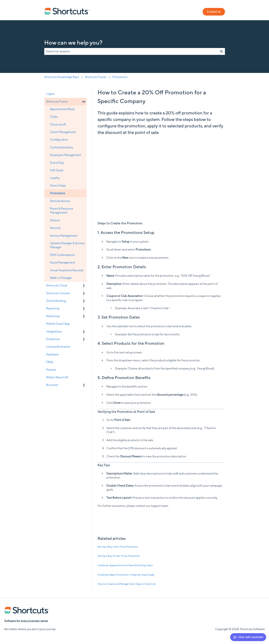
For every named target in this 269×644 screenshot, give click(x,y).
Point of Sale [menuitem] (58, 186)
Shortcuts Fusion (96, 77)
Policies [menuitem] (51, 370)
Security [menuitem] (55, 228)
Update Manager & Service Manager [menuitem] (67, 245)
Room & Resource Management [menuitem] (62, 211)
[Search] (221, 51)
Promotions (120, 77)
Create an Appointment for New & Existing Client (125, 565)
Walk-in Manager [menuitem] (61, 278)
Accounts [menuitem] (52, 385)
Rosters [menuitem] (55, 220)
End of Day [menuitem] (57, 163)
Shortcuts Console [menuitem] (58, 293)
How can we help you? (73, 43)
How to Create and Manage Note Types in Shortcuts (127, 584)
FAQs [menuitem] (50, 362)
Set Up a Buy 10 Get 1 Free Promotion (119, 556)
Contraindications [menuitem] (62, 147)
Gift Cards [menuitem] (57, 170)
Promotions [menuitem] (58, 193)
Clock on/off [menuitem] (58, 124)
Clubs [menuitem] (54, 117)
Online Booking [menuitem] (56, 301)
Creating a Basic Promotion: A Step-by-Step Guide (126, 575)
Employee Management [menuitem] (66, 155)
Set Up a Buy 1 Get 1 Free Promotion (118, 547)
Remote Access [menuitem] (60, 201)
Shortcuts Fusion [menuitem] (57, 102)
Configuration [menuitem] (59, 140)
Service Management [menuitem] (64, 236)
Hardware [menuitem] (52, 354)
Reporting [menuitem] (53, 308)
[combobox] (131, 51)
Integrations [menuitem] (54, 331)
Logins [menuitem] (50, 94)
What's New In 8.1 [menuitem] (57, 377)
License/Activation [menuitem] (58, 347)
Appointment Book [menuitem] (62, 109)
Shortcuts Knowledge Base (62, 77)
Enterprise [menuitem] (53, 339)
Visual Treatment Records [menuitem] (67, 270)
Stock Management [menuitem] (63, 263)
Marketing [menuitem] (53, 316)
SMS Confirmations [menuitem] (63, 255)
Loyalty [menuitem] (55, 178)
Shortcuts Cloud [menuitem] (57, 285)
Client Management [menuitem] (63, 132)
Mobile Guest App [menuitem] (58, 324)
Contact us (214, 12)
